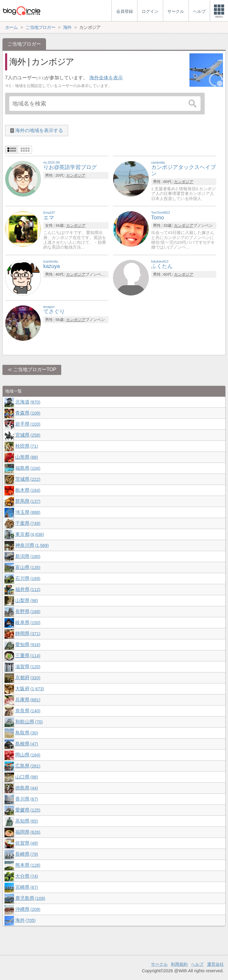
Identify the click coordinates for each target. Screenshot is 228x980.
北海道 (28, 402)
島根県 (27, 744)
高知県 (27, 821)
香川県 (27, 799)
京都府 (28, 678)
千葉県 (28, 523)
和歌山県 (29, 722)
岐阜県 (28, 622)
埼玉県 (28, 512)
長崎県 (27, 854)
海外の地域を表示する (39, 130)
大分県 (27, 876)
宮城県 (28, 435)
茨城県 (28, 479)
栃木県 (28, 490)
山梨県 (27, 600)
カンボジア (76, 175)
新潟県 (28, 556)
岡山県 (28, 755)
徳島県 (27, 788)
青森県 (28, 413)
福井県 (28, 589)
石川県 (28, 578)
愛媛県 (28, 810)
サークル (159, 964)
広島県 (28, 766)
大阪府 (30, 689)
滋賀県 (28, 667)
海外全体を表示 (106, 78)
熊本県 (28, 865)
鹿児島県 (30, 898)
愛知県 (28, 645)
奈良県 (28, 711)
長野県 (28, 611)
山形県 (27, 457)
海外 (25, 920)
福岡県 (28, 832)
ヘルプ (197, 964)
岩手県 (28, 424)
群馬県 (28, 501)
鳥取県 (27, 733)
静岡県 (28, 634)
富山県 (28, 567)
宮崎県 (27, 887)
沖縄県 (28, 909)
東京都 (30, 534)
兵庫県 (28, 700)
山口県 (27, 777)
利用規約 (179, 964)
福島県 (28, 468)
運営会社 (215, 964)
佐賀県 (27, 843)
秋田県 (27, 446)
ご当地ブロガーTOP (35, 369)
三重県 (28, 656)
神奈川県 (32, 545)
